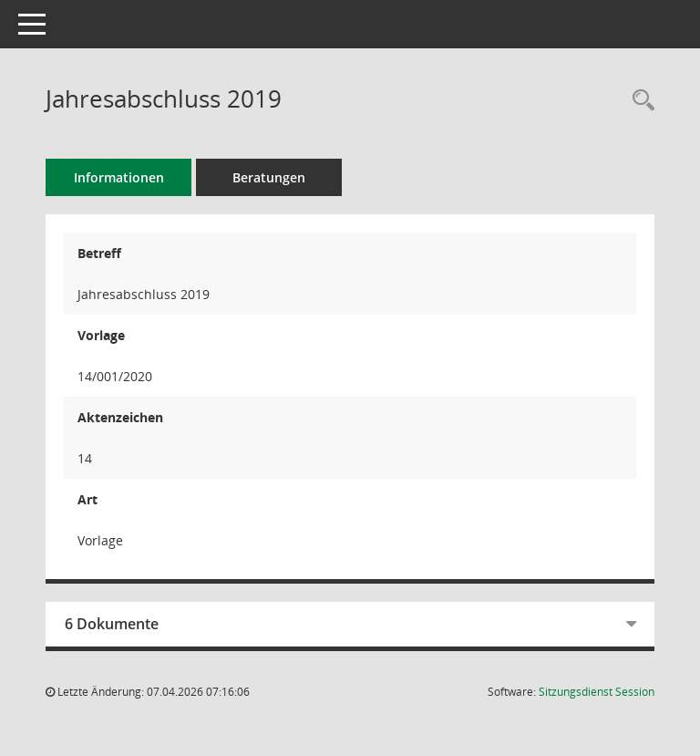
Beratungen (269, 177)
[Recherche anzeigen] (639, 101)
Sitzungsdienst (597, 692)
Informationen (119, 177)
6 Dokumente (112, 624)
